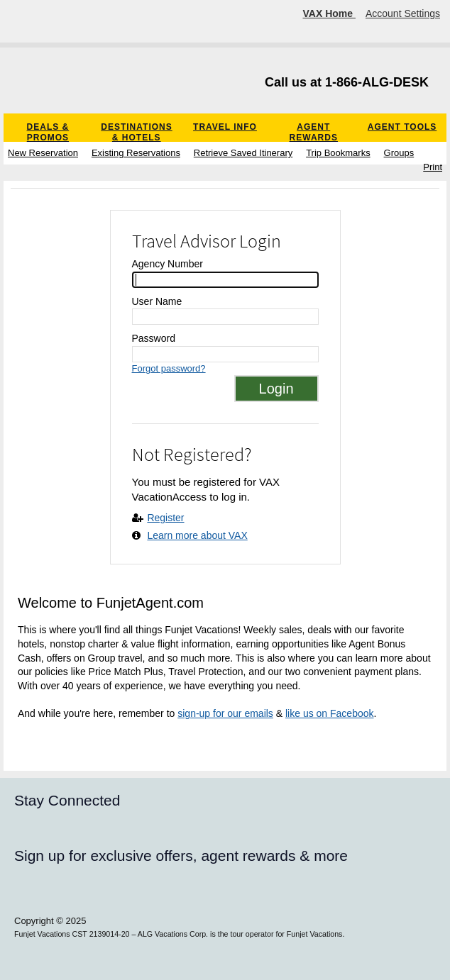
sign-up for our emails (225, 713)
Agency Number (168, 264)
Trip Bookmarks (338, 153)
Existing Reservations (136, 153)
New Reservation (43, 153)
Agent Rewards (314, 132)
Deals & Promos (48, 132)
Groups (399, 153)
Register (165, 518)
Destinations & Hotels (136, 132)
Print (433, 167)
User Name (157, 301)
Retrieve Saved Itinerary (243, 153)
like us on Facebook (330, 713)
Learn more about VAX (197, 535)
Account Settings (403, 13)
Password (154, 338)
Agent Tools (402, 127)
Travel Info (225, 127)
